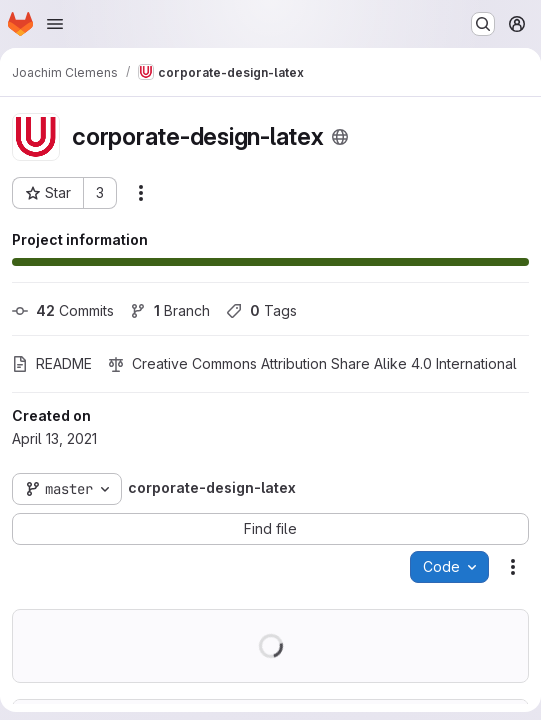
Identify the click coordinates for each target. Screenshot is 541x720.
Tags (261, 310)
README (52, 363)
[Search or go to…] (483, 24)
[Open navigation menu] (55, 24)
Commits (63, 310)
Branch (170, 310)
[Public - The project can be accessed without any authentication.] (340, 137)
